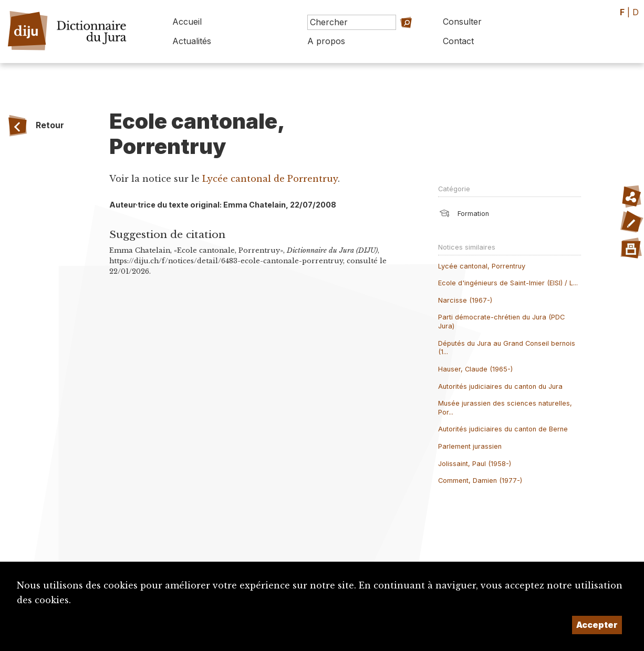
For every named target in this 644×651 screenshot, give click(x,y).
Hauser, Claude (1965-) (475, 369)
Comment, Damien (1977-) (480, 481)
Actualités (192, 41)
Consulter (462, 22)
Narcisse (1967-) (465, 300)
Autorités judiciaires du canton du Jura (500, 386)
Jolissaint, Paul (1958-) (475, 464)
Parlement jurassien (470, 446)
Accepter (597, 625)
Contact (458, 41)
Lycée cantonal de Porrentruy (270, 179)
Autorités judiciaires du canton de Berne (503, 429)
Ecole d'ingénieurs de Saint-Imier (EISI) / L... (508, 283)
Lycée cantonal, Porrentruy (482, 266)
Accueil (187, 22)
